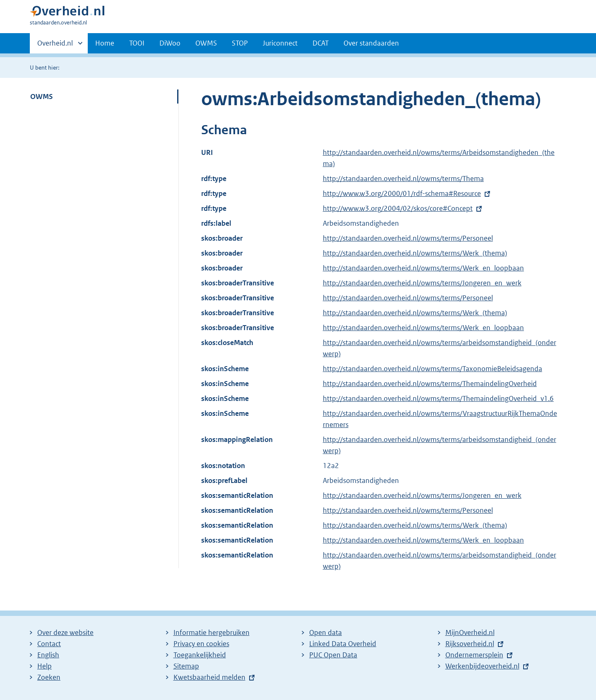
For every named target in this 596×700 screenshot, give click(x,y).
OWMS (206, 43)
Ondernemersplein (474, 655)
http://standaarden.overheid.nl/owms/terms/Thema (403, 179)
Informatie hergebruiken (211, 632)
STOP (240, 43)
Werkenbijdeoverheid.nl (482, 666)
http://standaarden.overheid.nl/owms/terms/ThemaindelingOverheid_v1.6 (438, 398)
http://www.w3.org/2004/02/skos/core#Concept (398, 208)
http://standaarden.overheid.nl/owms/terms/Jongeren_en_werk (422, 283)
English (48, 655)
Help (44, 666)
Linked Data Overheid (343, 644)
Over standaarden (371, 43)
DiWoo (170, 43)
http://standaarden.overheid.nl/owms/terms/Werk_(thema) (415, 253)
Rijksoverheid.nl (470, 644)
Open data (326, 632)
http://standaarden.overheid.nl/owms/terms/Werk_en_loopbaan (423, 268)
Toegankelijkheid (200, 655)
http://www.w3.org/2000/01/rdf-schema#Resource (402, 193)
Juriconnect (280, 43)
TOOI (137, 43)
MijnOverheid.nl (470, 632)
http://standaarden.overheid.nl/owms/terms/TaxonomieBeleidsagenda (433, 369)
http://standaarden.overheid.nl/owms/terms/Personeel (408, 238)
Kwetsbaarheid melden (209, 677)
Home (105, 43)
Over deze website (65, 632)
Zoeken (49, 677)
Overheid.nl (55, 46)
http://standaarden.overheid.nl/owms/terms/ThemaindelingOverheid (430, 384)
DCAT (321, 43)
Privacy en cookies (201, 644)
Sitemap (186, 666)
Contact (49, 644)
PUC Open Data (333, 655)
